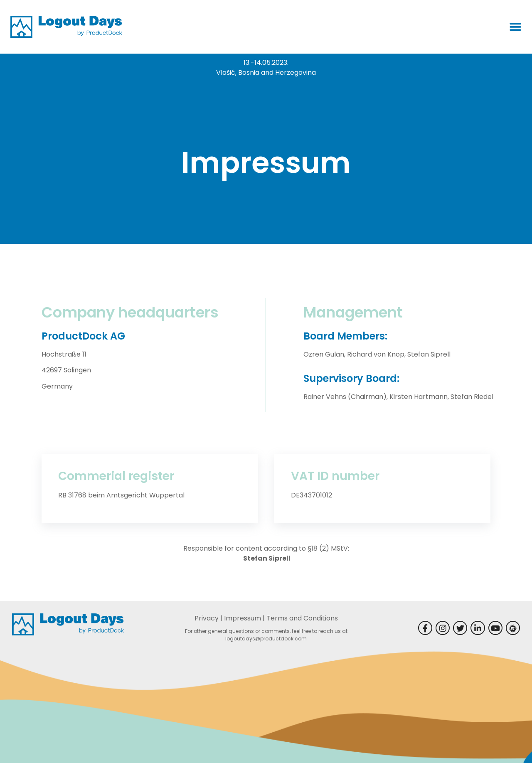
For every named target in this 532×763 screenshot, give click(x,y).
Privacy (207, 618)
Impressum (243, 618)
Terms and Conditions (302, 618)
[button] (515, 27)
